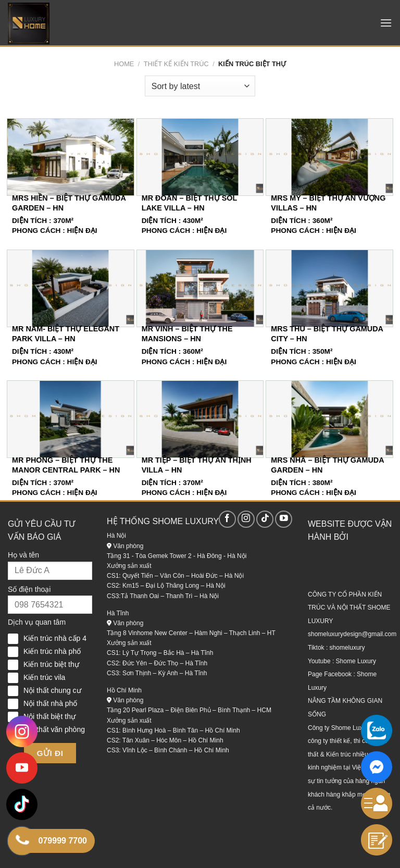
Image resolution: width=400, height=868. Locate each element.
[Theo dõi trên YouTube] (284, 519)
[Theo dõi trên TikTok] (265, 519)
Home (124, 64)
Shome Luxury (356, 661)
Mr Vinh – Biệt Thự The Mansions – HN (187, 334)
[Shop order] (200, 86)
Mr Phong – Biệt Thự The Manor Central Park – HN (66, 465)
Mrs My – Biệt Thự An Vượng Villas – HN (328, 203)
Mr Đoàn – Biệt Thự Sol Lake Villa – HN (189, 203)
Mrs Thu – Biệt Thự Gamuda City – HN (327, 334)
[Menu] (386, 23)
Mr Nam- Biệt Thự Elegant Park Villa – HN (66, 334)
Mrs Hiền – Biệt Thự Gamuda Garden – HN (69, 203)
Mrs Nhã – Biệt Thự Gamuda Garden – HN (327, 465)
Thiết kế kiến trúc (176, 64)
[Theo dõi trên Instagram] (246, 519)
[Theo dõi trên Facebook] (227, 519)
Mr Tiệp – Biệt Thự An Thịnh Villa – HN (197, 465)
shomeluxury (347, 648)
